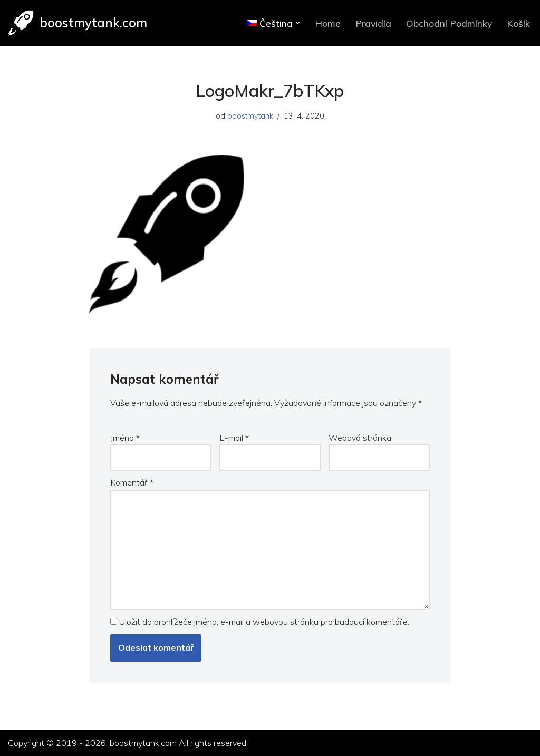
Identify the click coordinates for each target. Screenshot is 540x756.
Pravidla (373, 23)
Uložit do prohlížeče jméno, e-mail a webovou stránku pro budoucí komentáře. (264, 622)
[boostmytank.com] (78, 23)
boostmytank (250, 116)
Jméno (125, 438)
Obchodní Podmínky (449, 23)
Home (328, 23)
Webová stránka (360, 438)
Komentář (132, 482)
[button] (298, 23)
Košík (518, 23)
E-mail (234, 438)
